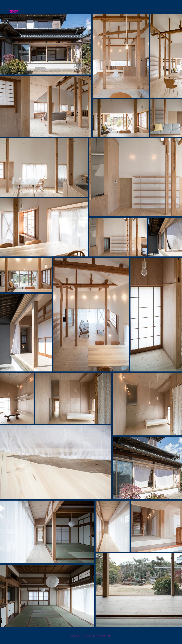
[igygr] (22, 11)
